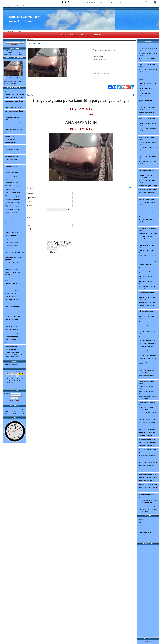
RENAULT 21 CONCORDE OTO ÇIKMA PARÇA (148, 398)
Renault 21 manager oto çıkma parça (14, 279)
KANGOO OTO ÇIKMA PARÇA (148, 233)
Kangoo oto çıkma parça (12, 310)
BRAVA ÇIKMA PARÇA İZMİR (14, 108)
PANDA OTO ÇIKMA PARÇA (147, 343)
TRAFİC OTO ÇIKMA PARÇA (148, 474)
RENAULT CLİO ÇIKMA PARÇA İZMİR (15, 253)
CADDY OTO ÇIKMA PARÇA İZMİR (147, 124)
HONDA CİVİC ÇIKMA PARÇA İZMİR (14, 119)
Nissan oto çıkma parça (12, 219)
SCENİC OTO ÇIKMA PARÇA (148, 426)
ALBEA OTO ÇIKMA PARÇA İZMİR (147, 60)
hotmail (141, 519)
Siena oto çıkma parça (11, 296)
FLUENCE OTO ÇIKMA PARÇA (148, 189)
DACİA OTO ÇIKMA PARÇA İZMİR (147, 138)
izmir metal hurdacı (144, 539)
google (141, 522)
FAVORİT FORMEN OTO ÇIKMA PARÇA (146, 176)
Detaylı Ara (15, 44)
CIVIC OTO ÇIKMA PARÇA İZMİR (147, 108)
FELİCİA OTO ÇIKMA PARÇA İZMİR (148, 182)
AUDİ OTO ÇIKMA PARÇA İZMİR (147, 65)
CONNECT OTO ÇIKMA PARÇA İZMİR (148, 130)
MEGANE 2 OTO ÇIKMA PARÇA (146, 277)
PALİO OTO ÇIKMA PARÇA (147, 340)
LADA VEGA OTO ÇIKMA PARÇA (147, 252)
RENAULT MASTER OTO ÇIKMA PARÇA (146, 372)
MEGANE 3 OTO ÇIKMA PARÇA (146, 282)
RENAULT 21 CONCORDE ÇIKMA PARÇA (13, 274)
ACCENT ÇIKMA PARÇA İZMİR (15, 95)
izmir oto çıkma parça (11, 365)
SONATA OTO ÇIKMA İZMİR (147, 446)
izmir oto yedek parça (145, 532)
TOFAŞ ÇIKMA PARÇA (12, 333)
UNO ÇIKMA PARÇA (11, 340)
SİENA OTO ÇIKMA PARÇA (147, 433)
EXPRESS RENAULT (11, 143)
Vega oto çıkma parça (11, 346)
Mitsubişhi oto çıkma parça (13, 199)
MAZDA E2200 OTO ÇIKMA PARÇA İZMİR (147, 298)
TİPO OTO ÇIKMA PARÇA (147, 466)
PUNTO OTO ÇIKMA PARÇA (147, 359)
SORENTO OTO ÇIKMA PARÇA (148, 442)
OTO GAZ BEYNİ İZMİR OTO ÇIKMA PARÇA (148, 510)
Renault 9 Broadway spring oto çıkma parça (14, 258)
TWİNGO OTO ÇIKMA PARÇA (148, 488)
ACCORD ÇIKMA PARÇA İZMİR (15, 98)
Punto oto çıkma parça (12, 246)
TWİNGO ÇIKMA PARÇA (13, 316)
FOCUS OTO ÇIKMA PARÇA (147, 193)
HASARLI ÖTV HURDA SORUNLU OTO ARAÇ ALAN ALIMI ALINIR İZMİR (14, 355)
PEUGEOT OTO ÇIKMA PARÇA (148, 355)
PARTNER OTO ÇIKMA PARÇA (148, 347)
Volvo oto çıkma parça (11, 350)
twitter (141, 529)
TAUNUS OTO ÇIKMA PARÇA (148, 456)
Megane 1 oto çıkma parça (13, 202)
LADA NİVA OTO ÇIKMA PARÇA (146, 246)
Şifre (9, 396)
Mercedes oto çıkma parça (12, 196)
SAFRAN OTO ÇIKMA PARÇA (148, 423)
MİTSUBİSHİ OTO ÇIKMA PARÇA (147, 312)
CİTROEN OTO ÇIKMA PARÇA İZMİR (148, 114)
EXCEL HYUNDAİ (11, 140)
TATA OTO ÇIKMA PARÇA (147, 459)
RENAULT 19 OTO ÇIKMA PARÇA (147, 393)
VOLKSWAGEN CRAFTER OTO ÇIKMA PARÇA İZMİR (148, 502)
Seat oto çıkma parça (11, 303)
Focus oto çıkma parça (11, 159)
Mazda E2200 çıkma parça (13, 193)
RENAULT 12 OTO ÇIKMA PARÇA (147, 387)
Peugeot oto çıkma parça (12, 239)
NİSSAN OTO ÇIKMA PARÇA (147, 325)
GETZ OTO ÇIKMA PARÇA (147, 199)
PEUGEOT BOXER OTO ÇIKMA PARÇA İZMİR (146, 100)
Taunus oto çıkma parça (12, 330)
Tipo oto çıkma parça (11, 326)
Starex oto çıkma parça (12, 293)
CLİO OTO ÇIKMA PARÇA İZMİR (147, 119)
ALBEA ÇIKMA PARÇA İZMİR (14, 101)
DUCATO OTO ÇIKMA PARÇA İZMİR (148, 149)
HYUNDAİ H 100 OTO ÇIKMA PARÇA (148, 212)
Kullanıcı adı (7, 393)
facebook (141, 526)
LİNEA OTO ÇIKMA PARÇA (147, 264)
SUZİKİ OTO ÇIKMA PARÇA (147, 449)
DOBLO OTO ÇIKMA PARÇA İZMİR (147, 143)
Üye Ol (77, 2)
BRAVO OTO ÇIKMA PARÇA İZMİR (147, 84)
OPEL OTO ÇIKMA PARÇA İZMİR (147, 333)
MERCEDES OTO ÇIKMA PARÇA (146, 307)
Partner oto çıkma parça (12, 242)
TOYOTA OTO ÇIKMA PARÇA (148, 484)
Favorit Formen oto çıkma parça (14, 153)
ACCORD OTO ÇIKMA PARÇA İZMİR (148, 55)
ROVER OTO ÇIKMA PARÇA (147, 413)
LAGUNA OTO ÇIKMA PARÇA (148, 261)
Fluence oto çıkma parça (12, 150)
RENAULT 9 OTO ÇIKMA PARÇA (146, 377)
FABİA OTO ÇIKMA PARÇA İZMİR (147, 171)
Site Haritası (148, 642)
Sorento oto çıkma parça (12, 290)
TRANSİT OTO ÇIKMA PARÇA (148, 478)
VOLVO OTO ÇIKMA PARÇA (147, 506)
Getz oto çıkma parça (11, 166)
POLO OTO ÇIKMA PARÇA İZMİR (147, 363)
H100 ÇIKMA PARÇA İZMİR (14, 123)
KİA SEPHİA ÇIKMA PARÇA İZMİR (147, 229)
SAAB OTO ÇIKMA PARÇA (147, 419)
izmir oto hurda (143, 536)
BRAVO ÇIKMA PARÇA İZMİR (14, 111)
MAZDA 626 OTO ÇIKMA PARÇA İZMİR (146, 293)
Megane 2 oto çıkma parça (13, 206)
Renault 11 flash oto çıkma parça (14, 263)
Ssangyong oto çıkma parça (13, 306)
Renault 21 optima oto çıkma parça (15, 283)
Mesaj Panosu (86, 35)
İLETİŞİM (97, 35)
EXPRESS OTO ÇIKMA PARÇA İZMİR (148, 162)
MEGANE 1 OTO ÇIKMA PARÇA (146, 272)
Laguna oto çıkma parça (12, 173)
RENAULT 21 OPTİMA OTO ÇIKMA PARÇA (147, 408)
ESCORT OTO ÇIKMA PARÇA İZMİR (148, 157)
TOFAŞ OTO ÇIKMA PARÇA (147, 481)
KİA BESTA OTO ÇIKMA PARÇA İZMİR (146, 238)
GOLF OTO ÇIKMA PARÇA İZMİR (147, 203)
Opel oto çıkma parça (11, 226)
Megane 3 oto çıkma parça (13, 209)
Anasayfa (64, 35)
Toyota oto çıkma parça (12, 336)
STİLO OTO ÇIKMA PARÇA (147, 439)
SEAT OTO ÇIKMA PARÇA (147, 429)
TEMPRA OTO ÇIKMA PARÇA (148, 462)
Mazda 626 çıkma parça (12, 189)
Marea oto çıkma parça (12, 183)
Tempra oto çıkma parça (12, 323)
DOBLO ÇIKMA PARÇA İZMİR (14, 130)
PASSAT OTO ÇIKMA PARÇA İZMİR (147, 351)
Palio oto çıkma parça (11, 236)
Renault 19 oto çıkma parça (13, 269)
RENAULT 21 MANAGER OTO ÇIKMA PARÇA (148, 403)
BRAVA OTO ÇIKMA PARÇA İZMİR (147, 79)
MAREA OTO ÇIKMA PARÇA (148, 303)
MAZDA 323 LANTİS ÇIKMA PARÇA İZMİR (147, 288)
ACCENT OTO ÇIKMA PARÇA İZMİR (148, 49)
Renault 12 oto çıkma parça (13, 266)
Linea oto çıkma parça (11, 176)
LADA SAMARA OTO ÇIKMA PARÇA (148, 257)
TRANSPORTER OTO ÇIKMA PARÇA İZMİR (148, 470)
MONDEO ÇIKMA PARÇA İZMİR (147, 317)
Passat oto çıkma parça (12, 232)
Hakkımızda (74, 35)
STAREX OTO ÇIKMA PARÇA (148, 436)
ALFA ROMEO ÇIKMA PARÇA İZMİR (148, 70)
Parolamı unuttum (15, 401)
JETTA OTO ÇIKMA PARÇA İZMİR (147, 221)
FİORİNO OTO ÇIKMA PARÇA (148, 186)
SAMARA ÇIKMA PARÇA (13, 300)
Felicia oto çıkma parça (12, 156)
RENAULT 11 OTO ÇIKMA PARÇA (147, 382)
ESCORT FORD (10, 136)
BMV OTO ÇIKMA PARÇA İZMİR (147, 95)
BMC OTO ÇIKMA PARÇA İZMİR (147, 89)
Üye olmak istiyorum (15, 402)
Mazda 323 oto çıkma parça (13, 186)
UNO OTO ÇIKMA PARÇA (147, 494)
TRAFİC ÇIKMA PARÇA (13, 320)
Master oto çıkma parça (12, 212)
